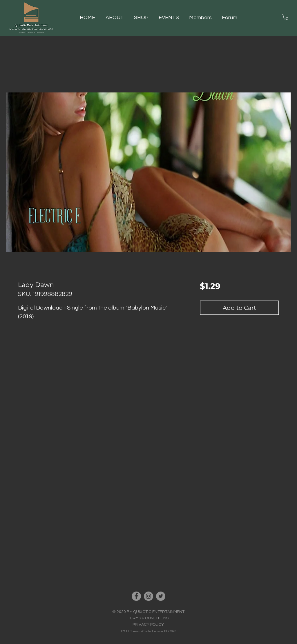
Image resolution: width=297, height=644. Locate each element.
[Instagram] (148, 596)
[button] (143, 18)
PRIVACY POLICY (148, 625)
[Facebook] (136, 596)
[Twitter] (161, 596)
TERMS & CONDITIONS (148, 618)
